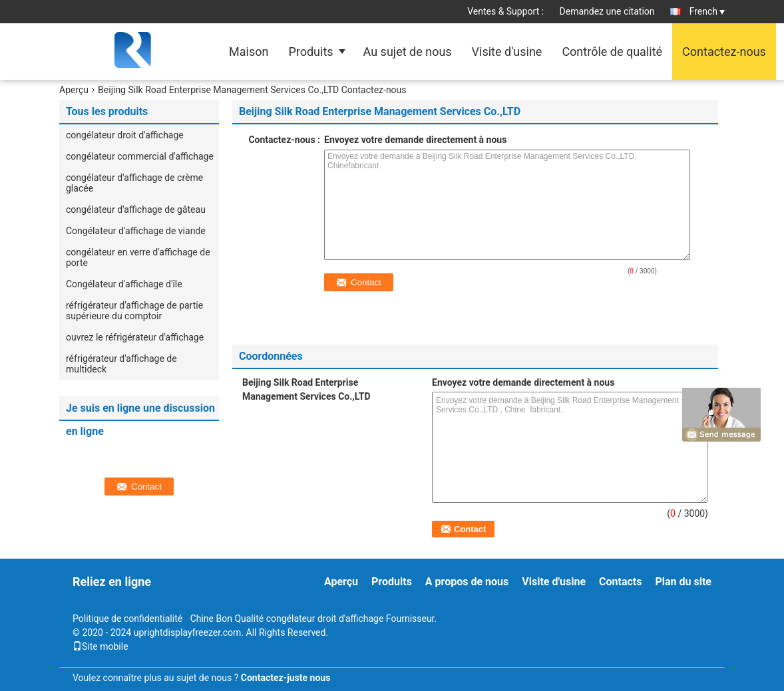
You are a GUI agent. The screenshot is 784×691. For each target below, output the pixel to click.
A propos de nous (467, 582)
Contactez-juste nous (286, 678)
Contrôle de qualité (612, 52)
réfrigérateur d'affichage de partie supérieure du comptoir (134, 311)
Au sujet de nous (408, 52)
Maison (249, 52)
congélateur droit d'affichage (125, 135)
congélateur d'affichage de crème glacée (134, 183)
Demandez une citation (607, 11)
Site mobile (100, 646)
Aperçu (74, 90)
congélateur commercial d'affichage (140, 156)
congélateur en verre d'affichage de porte (138, 257)
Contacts (620, 582)
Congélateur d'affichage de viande (136, 231)
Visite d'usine (507, 52)
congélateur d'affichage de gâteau (136, 209)
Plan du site (683, 582)
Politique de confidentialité (127, 619)
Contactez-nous (724, 52)
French (707, 11)
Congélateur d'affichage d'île (124, 284)
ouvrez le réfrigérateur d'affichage (135, 337)
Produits (310, 52)
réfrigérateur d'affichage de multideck (121, 364)
